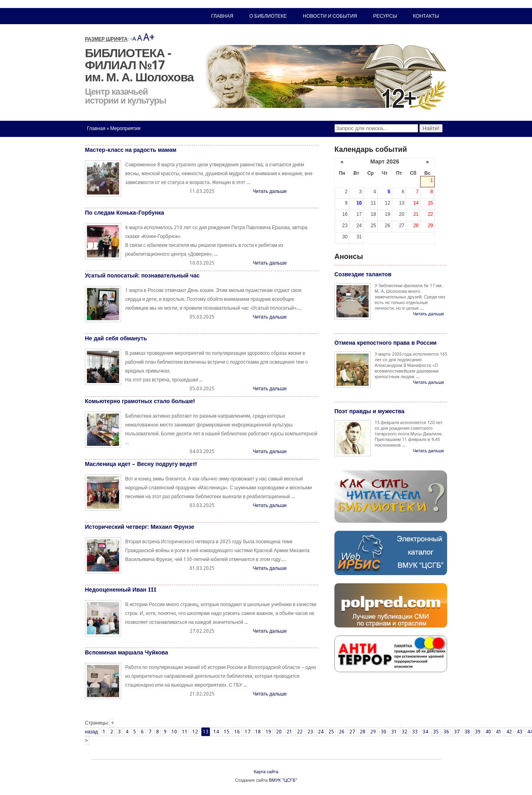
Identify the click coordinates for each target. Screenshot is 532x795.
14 (216, 732)
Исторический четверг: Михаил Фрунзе (140, 527)
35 (436, 732)
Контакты (426, 16)
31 (394, 732)
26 (342, 732)
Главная (96, 128)
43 (520, 732)
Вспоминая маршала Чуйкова (127, 652)
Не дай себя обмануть (116, 338)
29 (373, 732)
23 (310, 732)
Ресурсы (385, 16)
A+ (149, 37)
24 (321, 732)
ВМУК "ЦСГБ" (283, 780)
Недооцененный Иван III (121, 590)
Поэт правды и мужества (369, 411)
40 (488, 732)
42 (509, 732)
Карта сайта (266, 772)
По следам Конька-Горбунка (125, 213)
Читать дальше (270, 191)
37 (457, 732)
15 (227, 732)
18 (258, 732)
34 (425, 732)
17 (247, 732)
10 (174, 732)
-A (133, 39)
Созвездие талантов (363, 274)
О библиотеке (268, 16)
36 (446, 732)
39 (478, 732)
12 (195, 732)
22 (300, 732)
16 (237, 732)
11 (185, 732)
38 (467, 732)
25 (331, 732)
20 (279, 732)
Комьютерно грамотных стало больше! (140, 401)
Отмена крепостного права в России (386, 343)
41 (499, 732)
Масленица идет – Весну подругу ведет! (141, 464)
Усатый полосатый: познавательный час (142, 275)
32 (404, 732)
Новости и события (330, 16)
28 (363, 732)
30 (384, 732)
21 (289, 732)
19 (268, 732)
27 (352, 732)
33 (415, 732)
